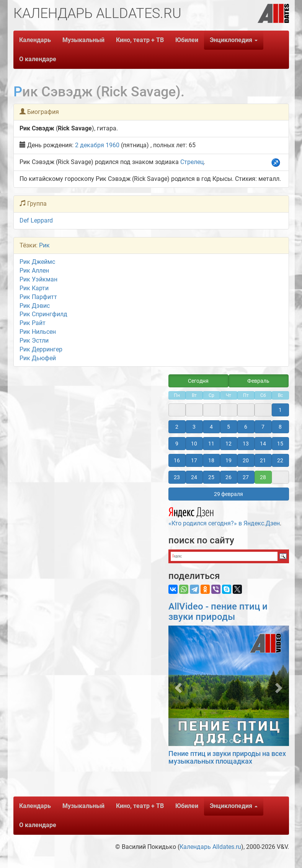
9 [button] (177, 444)
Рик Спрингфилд (43, 314)
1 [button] (280, 410)
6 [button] (246, 427)
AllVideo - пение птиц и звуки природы (218, 611)
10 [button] (194, 444)
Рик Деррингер (41, 349)
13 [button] (246, 444)
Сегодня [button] (198, 381)
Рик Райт (33, 323)
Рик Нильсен (38, 332)
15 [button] (280, 444)
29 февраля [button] (229, 494)
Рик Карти (34, 288)
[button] (177, 686)
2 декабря (90, 145)
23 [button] (177, 477)
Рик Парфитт (38, 297)
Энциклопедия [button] (234, 40)
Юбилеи (187, 40)
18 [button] (211, 460)
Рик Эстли (34, 341)
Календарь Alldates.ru (210, 847)
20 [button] (246, 460)
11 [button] (211, 444)
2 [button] (177, 427)
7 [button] (263, 427)
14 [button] (263, 444)
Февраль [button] (258, 381)
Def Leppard (36, 220)
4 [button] (211, 427)
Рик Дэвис (35, 306)
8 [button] (280, 427)
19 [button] (229, 460)
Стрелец (192, 162)
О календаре (38, 59)
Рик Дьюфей (38, 358)
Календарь (35, 40)
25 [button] (211, 477)
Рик (44, 245)
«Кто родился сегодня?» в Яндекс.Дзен (224, 515)
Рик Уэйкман (38, 279)
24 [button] (194, 477)
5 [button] (229, 427)
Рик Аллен (34, 271)
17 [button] (194, 460)
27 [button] (246, 477)
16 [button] (177, 460)
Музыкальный (83, 40)
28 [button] (263, 477)
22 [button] (280, 460)
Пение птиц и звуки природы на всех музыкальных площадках (227, 757)
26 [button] (229, 477)
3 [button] (194, 427)
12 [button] (229, 444)
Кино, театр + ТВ (140, 40)
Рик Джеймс (37, 262)
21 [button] (263, 460)
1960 (113, 145)
